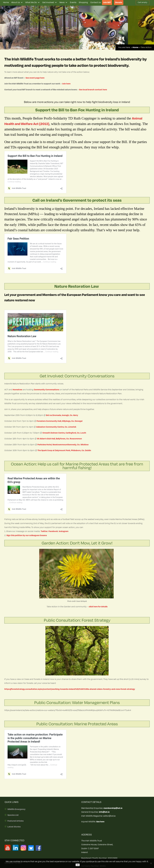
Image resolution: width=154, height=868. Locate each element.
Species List (13, 815)
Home (6, 2)
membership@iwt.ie (113, 808)
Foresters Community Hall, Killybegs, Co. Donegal (60, 421)
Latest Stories (14, 827)
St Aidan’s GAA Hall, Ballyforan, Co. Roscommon (60, 439)
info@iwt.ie (104, 812)
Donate (119, 2)
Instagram (64, 531)
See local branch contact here (93, 90)
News (63, 2)
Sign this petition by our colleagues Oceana (27, 535)
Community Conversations (46, 390)
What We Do (33, 2)
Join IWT (107, 2)
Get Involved (50, 2)
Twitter (44, 531)
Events (73, 2)
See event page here (35, 78)
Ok (78, 865)
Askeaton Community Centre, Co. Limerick (56, 427)
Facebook (53, 531)
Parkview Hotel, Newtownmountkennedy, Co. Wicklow (63, 445)
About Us (17, 2)
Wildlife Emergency (16, 809)
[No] (151, 863)
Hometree (17, 390)
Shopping (83, 2)
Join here (67, 84)
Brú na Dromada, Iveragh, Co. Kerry (62, 415)
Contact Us (96, 2)
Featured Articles (16, 821)
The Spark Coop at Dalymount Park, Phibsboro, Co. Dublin (64, 450)
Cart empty (143, 2)
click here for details (98, 607)
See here (100, 822)
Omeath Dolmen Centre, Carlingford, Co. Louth (64, 433)
